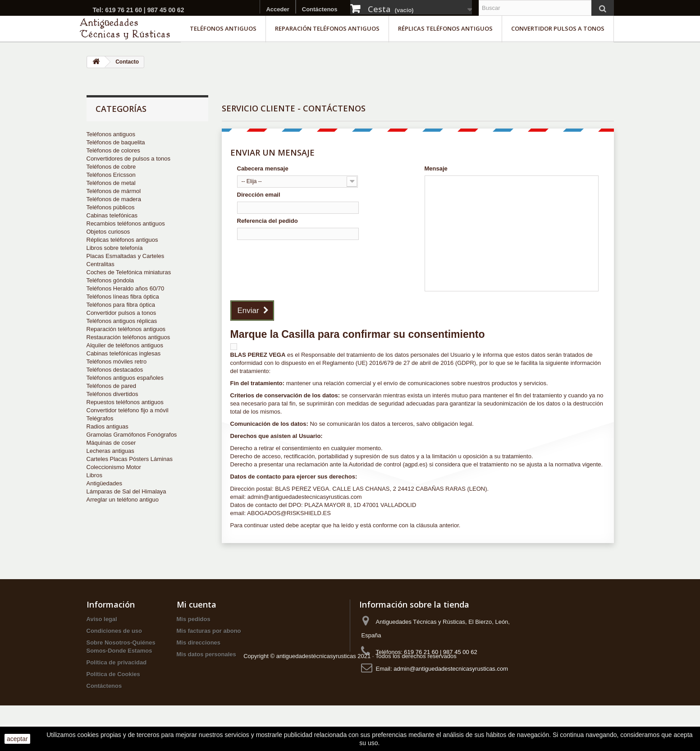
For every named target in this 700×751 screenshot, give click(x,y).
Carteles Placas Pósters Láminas (130, 459)
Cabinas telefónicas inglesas (124, 353)
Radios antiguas (108, 426)
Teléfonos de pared (112, 386)
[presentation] (306, 261)
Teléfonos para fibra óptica (121, 305)
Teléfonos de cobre (111, 167)
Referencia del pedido (268, 221)
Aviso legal (102, 619)
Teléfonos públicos (111, 207)
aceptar (17, 739)
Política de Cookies (113, 674)
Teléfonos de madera (114, 199)
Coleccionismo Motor (114, 467)
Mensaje (436, 168)
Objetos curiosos (108, 232)
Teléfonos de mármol (114, 191)
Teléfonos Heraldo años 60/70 (126, 288)
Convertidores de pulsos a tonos (128, 159)
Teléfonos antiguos (223, 28)
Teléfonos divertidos (112, 394)
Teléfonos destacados (115, 370)
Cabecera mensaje (263, 168)
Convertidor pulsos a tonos (558, 28)
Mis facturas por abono (209, 631)
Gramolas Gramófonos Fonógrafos (132, 435)
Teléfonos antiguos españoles (125, 378)
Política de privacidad (117, 662)
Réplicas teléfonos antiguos (445, 28)
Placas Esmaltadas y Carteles (126, 256)
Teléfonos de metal (111, 183)
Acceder (277, 9)
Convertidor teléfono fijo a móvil (128, 410)
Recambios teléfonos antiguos (126, 223)
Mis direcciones (199, 643)
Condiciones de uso (114, 631)
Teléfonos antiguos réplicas (122, 321)
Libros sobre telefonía (115, 248)
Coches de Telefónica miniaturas (129, 272)
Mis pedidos (194, 619)
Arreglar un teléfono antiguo (123, 500)
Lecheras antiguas (110, 451)
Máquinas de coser (111, 443)
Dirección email (259, 195)
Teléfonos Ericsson (111, 175)
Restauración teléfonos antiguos (128, 337)
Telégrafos (100, 418)
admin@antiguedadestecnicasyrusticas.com (451, 669)
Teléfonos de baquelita (116, 142)
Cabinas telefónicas (112, 215)
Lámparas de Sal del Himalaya (126, 491)
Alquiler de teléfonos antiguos (125, 345)
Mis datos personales (206, 654)
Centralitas (101, 264)
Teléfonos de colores (113, 150)
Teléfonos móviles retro (117, 362)
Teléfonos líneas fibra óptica (123, 297)
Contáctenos (320, 9)
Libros (94, 475)
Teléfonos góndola (110, 280)
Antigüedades (105, 483)
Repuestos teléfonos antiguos (125, 402)
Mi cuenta (197, 604)
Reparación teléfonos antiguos (327, 28)
